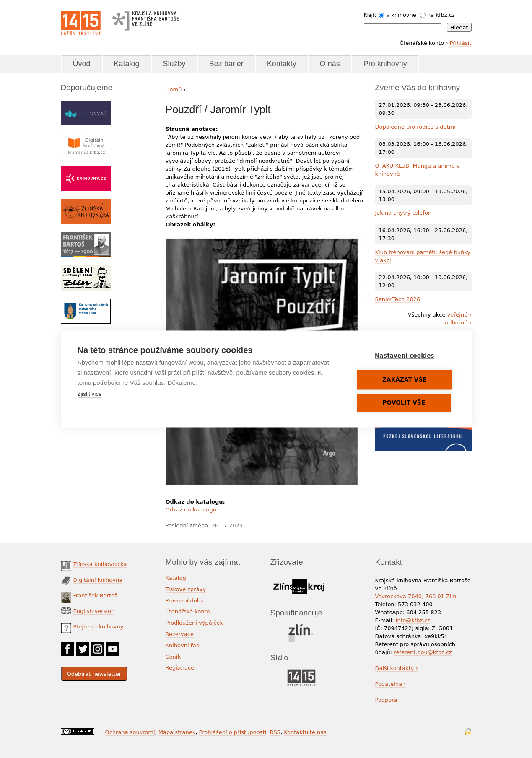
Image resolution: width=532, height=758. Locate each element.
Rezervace (180, 634)
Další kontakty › (397, 668)
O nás (330, 64)
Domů (174, 90)
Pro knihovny (385, 64)
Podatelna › (391, 684)
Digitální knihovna (98, 580)
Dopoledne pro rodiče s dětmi (415, 127)
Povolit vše (404, 403)
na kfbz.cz (441, 15)
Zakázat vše (405, 380)
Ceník (173, 657)
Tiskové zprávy (186, 589)
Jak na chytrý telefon (404, 213)
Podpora (387, 700)
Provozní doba (185, 601)
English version (94, 611)
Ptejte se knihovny (99, 627)
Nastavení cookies (405, 356)
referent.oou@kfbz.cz (423, 652)
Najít (370, 15)
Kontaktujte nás (305, 732)
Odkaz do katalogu (191, 510)
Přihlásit (461, 43)
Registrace (180, 668)
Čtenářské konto (188, 611)
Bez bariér (226, 64)
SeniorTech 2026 (398, 299)
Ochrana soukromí (130, 732)
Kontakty (282, 64)
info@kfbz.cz (413, 620)
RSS (275, 732)
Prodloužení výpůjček (195, 623)
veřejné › (459, 315)
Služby (174, 64)
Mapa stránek (177, 732)
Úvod (82, 64)
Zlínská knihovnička (100, 564)
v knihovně (401, 15)
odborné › (458, 323)
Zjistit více (90, 394)
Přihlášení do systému (468, 732)
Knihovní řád (183, 645)
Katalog (127, 64)
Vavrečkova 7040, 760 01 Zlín (416, 596)
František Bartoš (95, 596)
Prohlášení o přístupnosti (233, 732)
